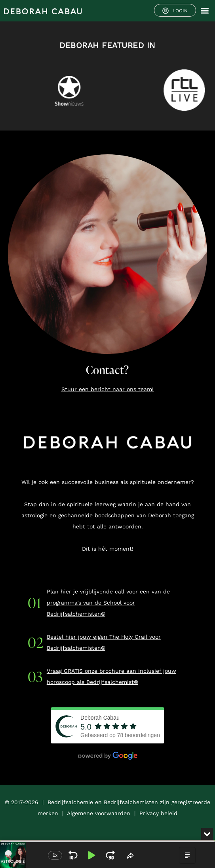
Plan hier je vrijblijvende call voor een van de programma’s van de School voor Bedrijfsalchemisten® (108, 603)
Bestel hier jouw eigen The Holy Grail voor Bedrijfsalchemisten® (104, 642)
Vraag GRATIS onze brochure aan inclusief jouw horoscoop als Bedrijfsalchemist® (111, 676)
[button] (205, 11)
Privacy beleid (158, 813)
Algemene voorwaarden (99, 813)
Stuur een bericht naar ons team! (107, 389)
